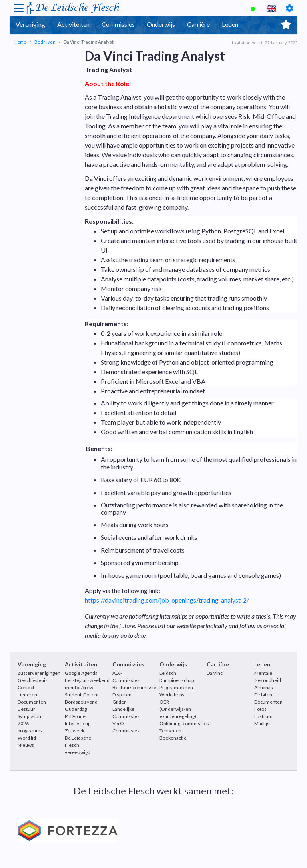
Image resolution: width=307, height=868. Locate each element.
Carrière (198, 24)
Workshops (172, 695)
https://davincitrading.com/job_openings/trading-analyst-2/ (167, 600)
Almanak (264, 687)
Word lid (27, 738)
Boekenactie (173, 738)
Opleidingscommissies (184, 723)
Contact (26, 687)
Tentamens (172, 731)
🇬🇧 (271, 8)
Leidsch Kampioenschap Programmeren (177, 680)
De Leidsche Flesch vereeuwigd (78, 745)
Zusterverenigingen (39, 673)
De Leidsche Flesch (77, 8)
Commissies (118, 24)
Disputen (122, 695)
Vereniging (30, 24)
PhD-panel (76, 716)
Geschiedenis (33, 680)
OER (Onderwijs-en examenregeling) (178, 709)
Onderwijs (161, 24)
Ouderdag (76, 709)
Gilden (120, 702)
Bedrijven (45, 42)
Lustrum (263, 716)
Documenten (32, 702)
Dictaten (263, 695)
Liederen (27, 695)
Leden (230, 24)
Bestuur (26, 709)
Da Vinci (215, 673)
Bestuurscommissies (136, 687)
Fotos (260, 709)
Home (20, 42)
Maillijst (263, 723)
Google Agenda (81, 673)
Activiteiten (73, 24)
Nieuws (26, 745)
